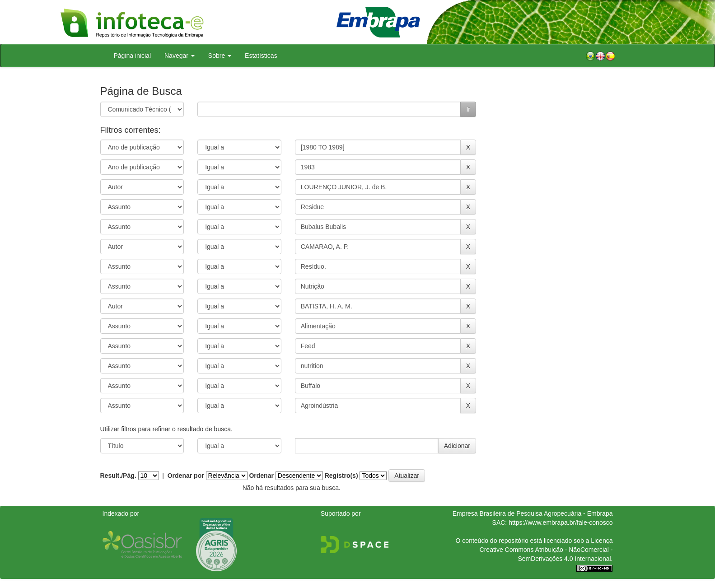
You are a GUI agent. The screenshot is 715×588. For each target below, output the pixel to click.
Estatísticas (261, 56)
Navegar (180, 56)
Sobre (220, 56)
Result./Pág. (118, 476)
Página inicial (133, 56)
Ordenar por (186, 476)
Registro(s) (341, 476)
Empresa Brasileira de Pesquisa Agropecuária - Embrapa (533, 513)
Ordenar (261, 476)
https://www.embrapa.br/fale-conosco (561, 523)
